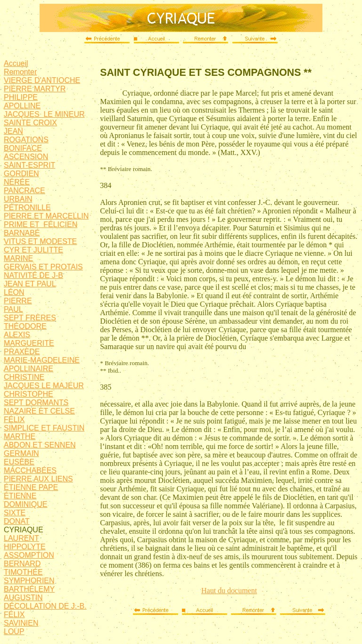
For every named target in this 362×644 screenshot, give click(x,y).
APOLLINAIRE (29, 369)
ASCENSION (26, 157)
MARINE (18, 258)
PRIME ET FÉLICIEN (41, 224)
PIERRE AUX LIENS (38, 479)
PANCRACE (25, 191)
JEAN (13, 131)
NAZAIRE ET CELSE (39, 411)
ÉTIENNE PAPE (31, 487)
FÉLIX (14, 420)
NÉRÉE (17, 182)
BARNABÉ (22, 233)
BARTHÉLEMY (29, 589)
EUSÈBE (19, 462)
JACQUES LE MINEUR (44, 114)
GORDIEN (21, 174)
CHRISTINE (24, 377)
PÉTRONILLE (27, 208)
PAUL (13, 309)
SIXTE (15, 513)
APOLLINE (22, 106)
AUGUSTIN (23, 598)
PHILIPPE (21, 97)
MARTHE (20, 436)
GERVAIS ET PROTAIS (43, 267)
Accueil (16, 63)
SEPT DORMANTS (36, 403)
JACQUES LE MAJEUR (44, 386)
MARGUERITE (29, 343)
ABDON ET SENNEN (40, 445)
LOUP (14, 632)
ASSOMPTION (29, 555)
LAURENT (21, 538)
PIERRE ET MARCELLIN (46, 216)
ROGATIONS (26, 140)
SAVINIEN (21, 623)
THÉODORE (25, 326)
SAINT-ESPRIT (29, 165)
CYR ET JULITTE (33, 250)
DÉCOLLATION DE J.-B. (45, 606)
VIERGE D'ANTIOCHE (42, 80)
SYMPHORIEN (29, 581)
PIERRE (18, 301)
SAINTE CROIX (30, 123)
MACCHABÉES (30, 470)
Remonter (20, 72)
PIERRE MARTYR (35, 89)
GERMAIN (21, 453)
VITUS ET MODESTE (40, 241)
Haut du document (229, 591)
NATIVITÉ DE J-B (33, 275)
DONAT (17, 521)
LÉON (14, 292)
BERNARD (22, 564)
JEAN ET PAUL (30, 284)
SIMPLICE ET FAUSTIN (44, 428)
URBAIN (18, 199)
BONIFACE (23, 148)
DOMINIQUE (25, 504)
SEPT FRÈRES (30, 318)
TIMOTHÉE (23, 572)
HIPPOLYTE (25, 547)
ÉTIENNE (20, 496)
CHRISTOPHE (29, 394)
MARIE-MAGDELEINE (42, 360)
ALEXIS (17, 335)
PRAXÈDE (22, 352)
